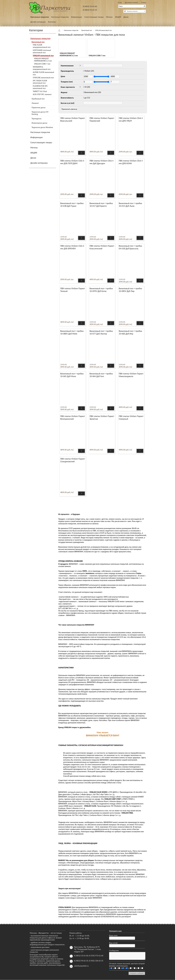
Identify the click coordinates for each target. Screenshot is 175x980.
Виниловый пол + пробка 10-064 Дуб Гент (101, 375)
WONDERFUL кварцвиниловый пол (42, 68)
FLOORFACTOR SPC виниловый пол (40, 87)
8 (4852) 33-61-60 (90, 6)
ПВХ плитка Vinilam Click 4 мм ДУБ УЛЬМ (131, 119)
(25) (89, 71)
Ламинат (35, 103)
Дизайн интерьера (38, 22)
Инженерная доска (39, 123)
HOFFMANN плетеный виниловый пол (42, 51)
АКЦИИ (118, 17)
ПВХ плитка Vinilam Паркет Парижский (102, 119)
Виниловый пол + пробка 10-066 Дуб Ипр (130, 332)
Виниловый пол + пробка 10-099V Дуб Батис (101, 290)
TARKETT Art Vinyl (40, 91)
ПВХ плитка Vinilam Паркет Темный (73, 290)
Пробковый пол (38, 99)
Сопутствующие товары (94, 17)
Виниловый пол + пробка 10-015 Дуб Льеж (130, 205)
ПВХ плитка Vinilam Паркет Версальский (73, 119)
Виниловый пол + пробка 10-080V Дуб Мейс (72, 332)
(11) (87, 98)
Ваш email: (114, 943)
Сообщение (114, 950)
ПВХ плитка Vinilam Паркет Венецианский (73, 418)
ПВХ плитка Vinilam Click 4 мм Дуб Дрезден (101, 162)
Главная (60, 30)
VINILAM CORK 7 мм (42, 64)
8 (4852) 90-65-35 (90, 10)
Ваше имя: (113, 935)
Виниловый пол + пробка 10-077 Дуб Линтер (101, 332)
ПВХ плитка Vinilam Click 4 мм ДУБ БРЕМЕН (72, 247)
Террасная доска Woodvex (42, 127)
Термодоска (36, 119)
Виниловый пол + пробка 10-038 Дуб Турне (72, 205)
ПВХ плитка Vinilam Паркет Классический (102, 247)
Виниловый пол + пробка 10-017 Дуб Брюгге (101, 205)
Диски (126, 17)
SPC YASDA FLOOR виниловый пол (40, 82)
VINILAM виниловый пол (43, 56)
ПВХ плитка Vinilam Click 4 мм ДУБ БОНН (131, 162)
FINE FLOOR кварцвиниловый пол (42, 46)
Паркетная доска (39, 107)
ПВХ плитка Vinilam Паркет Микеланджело (131, 375)
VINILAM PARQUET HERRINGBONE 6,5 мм (43, 60)
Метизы (109, 17)
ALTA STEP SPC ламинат (42, 94)
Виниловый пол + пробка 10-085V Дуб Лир (130, 290)
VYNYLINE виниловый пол (43, 78)
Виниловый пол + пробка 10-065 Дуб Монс (72, 375)
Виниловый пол (38, 42)
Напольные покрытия (40, 17)
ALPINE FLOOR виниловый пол (43, 73)
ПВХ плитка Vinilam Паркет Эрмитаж (102, 418)
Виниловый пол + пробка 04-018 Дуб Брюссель (130, 247)
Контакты (52, 22)
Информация (77, 17)
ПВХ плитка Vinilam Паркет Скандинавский (73, 460)
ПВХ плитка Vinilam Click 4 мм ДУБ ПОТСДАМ (72, 162)
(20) (87, 87)
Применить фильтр (69, 109)
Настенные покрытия (60, 17)
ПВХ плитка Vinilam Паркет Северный (131, 418)
